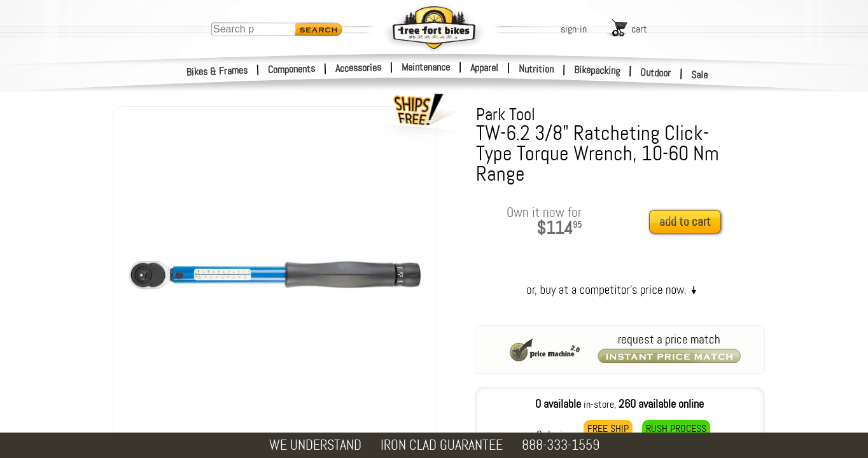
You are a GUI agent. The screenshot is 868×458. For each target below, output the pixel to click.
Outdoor (656, 73)
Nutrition (536, 69)
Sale (700, 75)
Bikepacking (597, 70)
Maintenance (426, 67)
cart (639, 29)
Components (292, 69)
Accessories (358, 68)
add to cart (685, 222)
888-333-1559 (561, 445)
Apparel (484, 68)
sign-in (574, 29)
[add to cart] (689, 222)
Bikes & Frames (217, 71)
